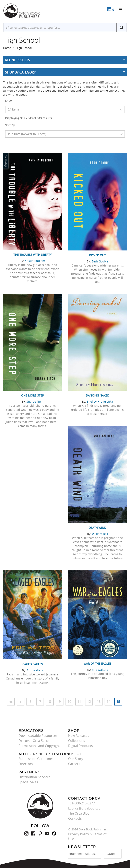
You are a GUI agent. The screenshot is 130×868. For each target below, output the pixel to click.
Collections (77, 741)
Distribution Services (34, 777)
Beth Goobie (100, 261)
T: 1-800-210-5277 (81, 803)
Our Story (76, 759)
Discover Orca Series (34, 741)
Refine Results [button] (17, 60)
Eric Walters (35, 670)
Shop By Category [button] (20, 72)
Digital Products (80, 746)
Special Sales (28, 782)
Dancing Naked (98, 395)
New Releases (79, 736)
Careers (74, 764)
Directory (26, 764)
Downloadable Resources (38, 736)
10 (69, 702)
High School (24, 48)
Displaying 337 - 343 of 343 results (28, 118)
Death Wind (97, 528)
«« (11, 702)
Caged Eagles (33, 664)
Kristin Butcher (35, 261)
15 (118, 702)
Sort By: (10, 125)
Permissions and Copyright (39, 746)
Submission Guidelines (36, 759)
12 (89, 702)
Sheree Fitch (35, 401)
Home (7, 48)
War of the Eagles (97, 664)
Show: (9, 101)
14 (108, 702)
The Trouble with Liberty (33, 255)
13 (99, 702)
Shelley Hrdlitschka (100, 401)
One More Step (32, 395)
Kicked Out (97, 255)
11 (79, 702)
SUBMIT (113, 854)
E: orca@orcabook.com (86, 808)
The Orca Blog (79, 813)
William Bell (100, 534)
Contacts (75, 818)
